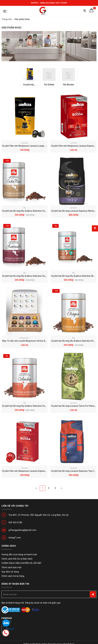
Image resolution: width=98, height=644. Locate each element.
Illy (24, 208)
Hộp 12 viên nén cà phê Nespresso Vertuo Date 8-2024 (29, 341)
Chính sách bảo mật (11, 567)
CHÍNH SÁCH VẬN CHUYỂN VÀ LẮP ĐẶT (21, 563)
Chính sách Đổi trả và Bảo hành (17, 559)
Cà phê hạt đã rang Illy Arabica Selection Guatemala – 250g (31, 276)
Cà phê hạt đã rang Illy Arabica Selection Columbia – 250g (31, 406)
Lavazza (24, 143)
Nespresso (24, 338)
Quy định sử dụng (10, 572)
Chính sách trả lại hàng (13, 576)
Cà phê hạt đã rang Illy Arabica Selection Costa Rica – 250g (31, 211)
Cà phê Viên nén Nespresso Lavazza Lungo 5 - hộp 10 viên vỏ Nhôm (35, 146)
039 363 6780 (15, 522)
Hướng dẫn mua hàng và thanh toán (19, 554)
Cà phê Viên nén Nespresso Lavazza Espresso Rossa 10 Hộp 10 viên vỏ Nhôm (40, 471)
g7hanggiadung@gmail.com (22, 530)
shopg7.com (15, 538)
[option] (30, 76)
